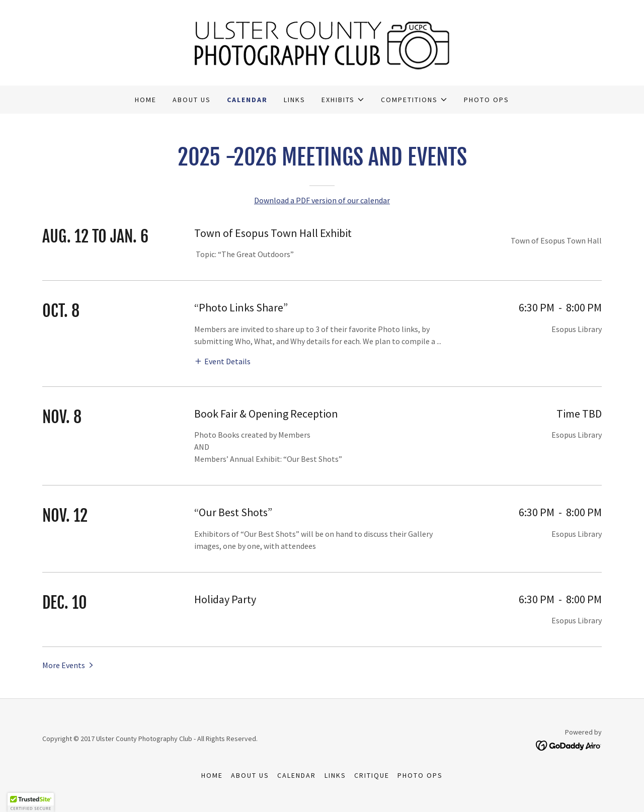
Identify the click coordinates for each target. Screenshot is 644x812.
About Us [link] (192, 100)
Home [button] (212, 775)
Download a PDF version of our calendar (322, 200)
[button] (343, 100)
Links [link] (295, 100)
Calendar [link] (247, 100)
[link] (322, 42)
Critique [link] (372, 775)
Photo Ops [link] (487, 100)
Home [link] (146, 100)
